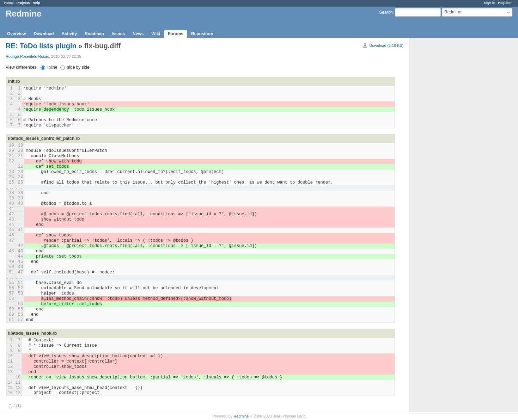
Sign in (490, 3)
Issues (118, 34)
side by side (75, 67)
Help (36, 3)
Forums (176, 34)
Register (505, 3)
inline (49, 67)
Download (44, 34)
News (138, 34)
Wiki (156, 34)
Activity (69, 34)
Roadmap (94, 34)
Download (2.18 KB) (386, 45)
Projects (23, 3)
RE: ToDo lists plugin (42, 46)
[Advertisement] (445, 148)
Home (9, 3)
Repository (202, 34)
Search (386, 12)
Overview (16, 34)
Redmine (241, 416)
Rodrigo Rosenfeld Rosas (27, 56)
